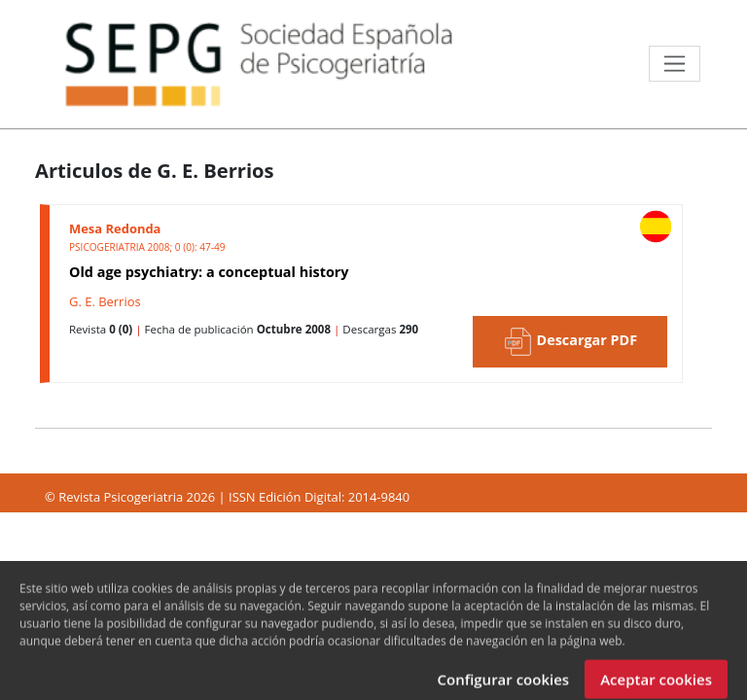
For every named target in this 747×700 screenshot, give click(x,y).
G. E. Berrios (105, 301)
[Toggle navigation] (675, 64)
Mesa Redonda (115, 228)
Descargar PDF (570, 342)
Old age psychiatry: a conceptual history (209, 272)
